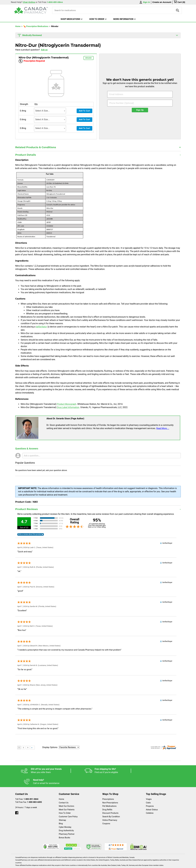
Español (95, 865)
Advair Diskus (152, 799)
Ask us (44, 50)
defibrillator (41, 327)
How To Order (65, 802)
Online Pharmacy (110, 809)
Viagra (149, 788)
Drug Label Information (68, 407)
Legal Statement (121, 865)
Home (18, 26)
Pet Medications (109, 795)
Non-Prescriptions (110, 792)
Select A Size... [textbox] (42, 111)
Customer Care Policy (68, 806)
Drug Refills (107, 799)
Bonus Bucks (64, 827)
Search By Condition (111, 806)
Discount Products (110, 802)
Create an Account (162, 2)
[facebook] (17, 801)
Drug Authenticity (66, 820)
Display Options (50, 747)
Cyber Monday (65, 816)
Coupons (106, 813)
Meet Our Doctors (66, 795)
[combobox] (50, 111)
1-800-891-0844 (31, 788)
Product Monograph (67, 404)
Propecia (150, 795)
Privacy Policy (139, 865)
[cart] (179, 2)
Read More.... (163, 428)
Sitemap (62, 809)
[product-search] (178, 10)
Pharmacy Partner (67, 823)
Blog (61, 813)
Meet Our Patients (67, 799)
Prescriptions (108, 788)
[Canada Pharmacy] (31, 10)
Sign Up (140, 110)
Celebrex (150, 802)
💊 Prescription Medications (36, 26)
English (106, 865)
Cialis (148, 792)
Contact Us (64, 792)
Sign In (145, 2)
